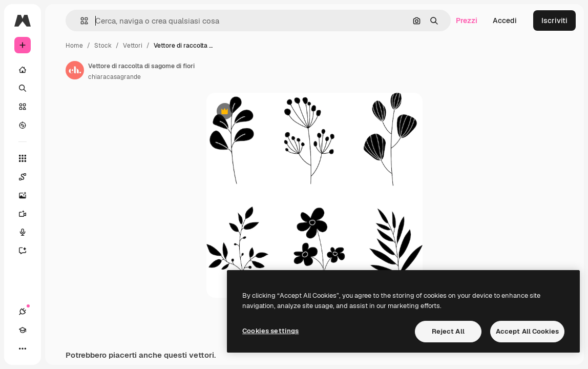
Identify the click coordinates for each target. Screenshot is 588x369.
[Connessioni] (23, 312)
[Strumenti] (23, 158)
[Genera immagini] (28, 195)
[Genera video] (28, 214)
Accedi (505, 20)
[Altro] (23, 348)
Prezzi (467, 20)
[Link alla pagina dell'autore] (75, 70)
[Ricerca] (23, 88)
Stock (103, 46)
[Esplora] (23, 125)
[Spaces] (28, 177)
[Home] (23, 70)
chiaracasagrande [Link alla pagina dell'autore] (114, 77)
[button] (80, 21)
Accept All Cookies (527, 331)
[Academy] (23, 330)
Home (74, 46)
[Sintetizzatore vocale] (28, 232)
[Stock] (23, 107)
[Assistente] (28, 251)
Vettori (133, 46)
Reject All (448, 331)
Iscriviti (554, 20)
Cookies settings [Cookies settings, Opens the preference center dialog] (270, 331)
